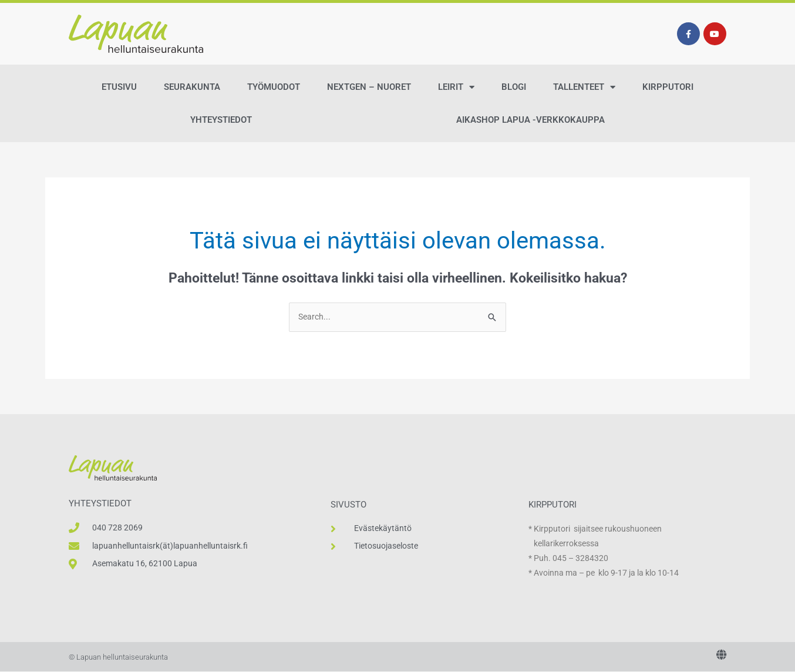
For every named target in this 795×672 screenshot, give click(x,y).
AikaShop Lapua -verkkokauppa (530, 120)
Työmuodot (274, 87)
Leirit (456, 87)
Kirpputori (668, 87)
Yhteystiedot (221, 120)
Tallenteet (584, 87)
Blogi (514, 87)
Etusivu (119, 87)
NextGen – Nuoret (369, 87)
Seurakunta (192, 87)
